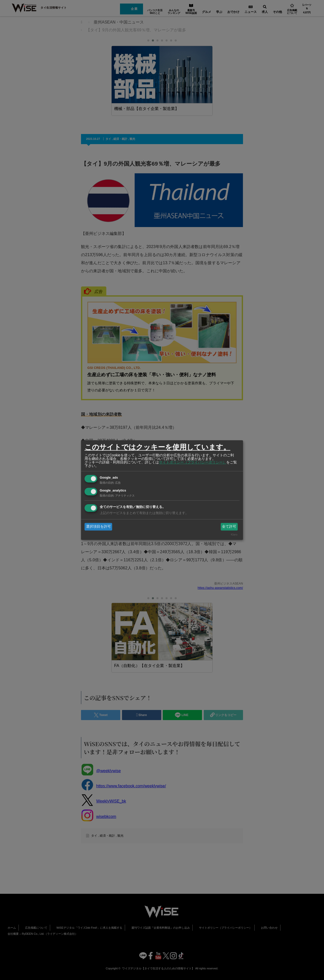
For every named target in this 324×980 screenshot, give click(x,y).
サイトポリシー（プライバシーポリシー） (193, 462)
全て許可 (229, 526)
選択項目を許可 (98, 526)
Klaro (234, 535)
